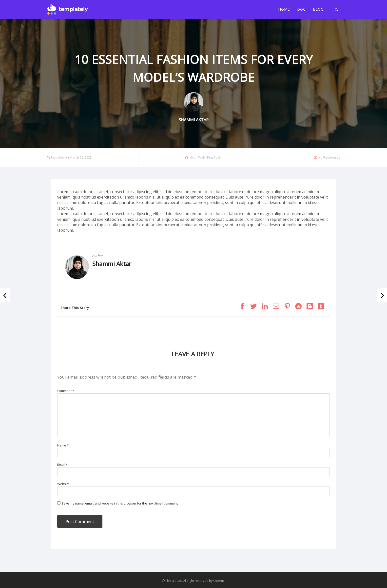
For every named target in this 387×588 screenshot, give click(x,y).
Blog (318, 9)
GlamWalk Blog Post (205, 157)
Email (62, 465)
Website (63, 484)
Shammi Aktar (112, 264)
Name (63, 445)
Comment (66, 391)
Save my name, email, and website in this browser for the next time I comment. (120, 503)
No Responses (329, 157)
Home (284, 9)
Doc (301, 9)
